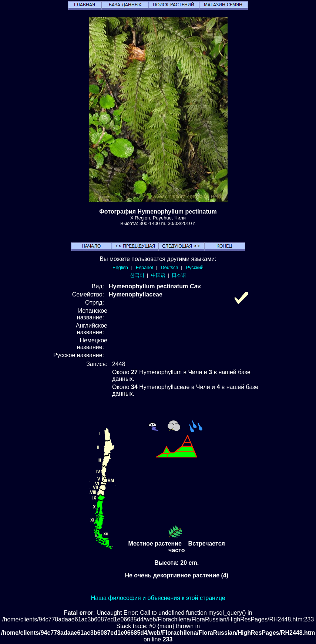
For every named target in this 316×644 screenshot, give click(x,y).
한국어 (137, 275)
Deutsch (169, 267)
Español (144, 267)
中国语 (158, 275)
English (120, 267)
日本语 (179, 275)
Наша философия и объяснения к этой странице (158, 598)
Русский (195, 267)
